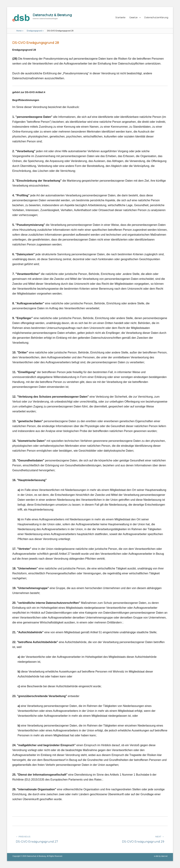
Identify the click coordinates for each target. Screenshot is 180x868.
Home (20, 31)
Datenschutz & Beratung (52, 15)
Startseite (120, 17)
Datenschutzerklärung (156, 17)
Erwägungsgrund (35, 31)
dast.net (164, 856)
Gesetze (133, 17)
